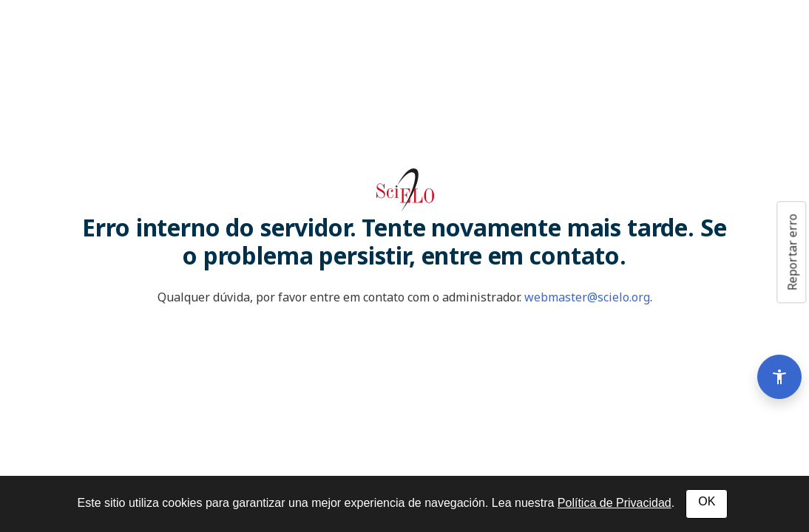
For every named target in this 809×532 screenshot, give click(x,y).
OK (707, 501)
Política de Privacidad (615, 503)
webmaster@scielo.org (587, 297)
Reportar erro (792, 252)
